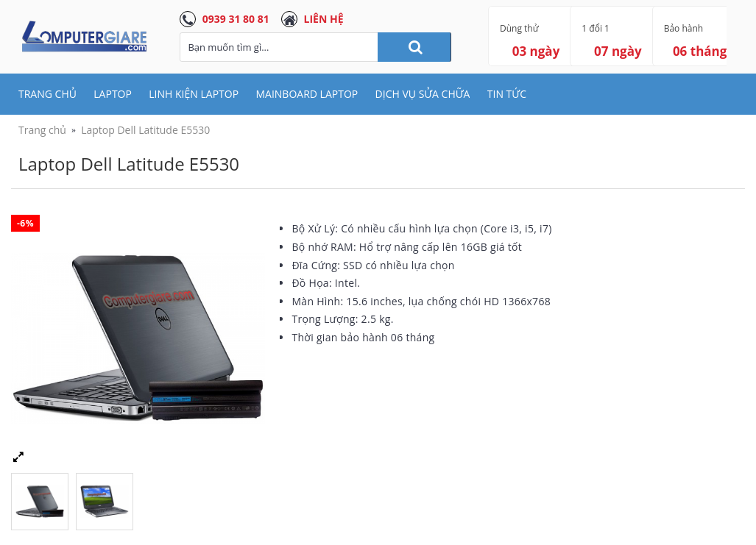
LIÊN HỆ (324, 19)
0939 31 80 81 (236, 19)
